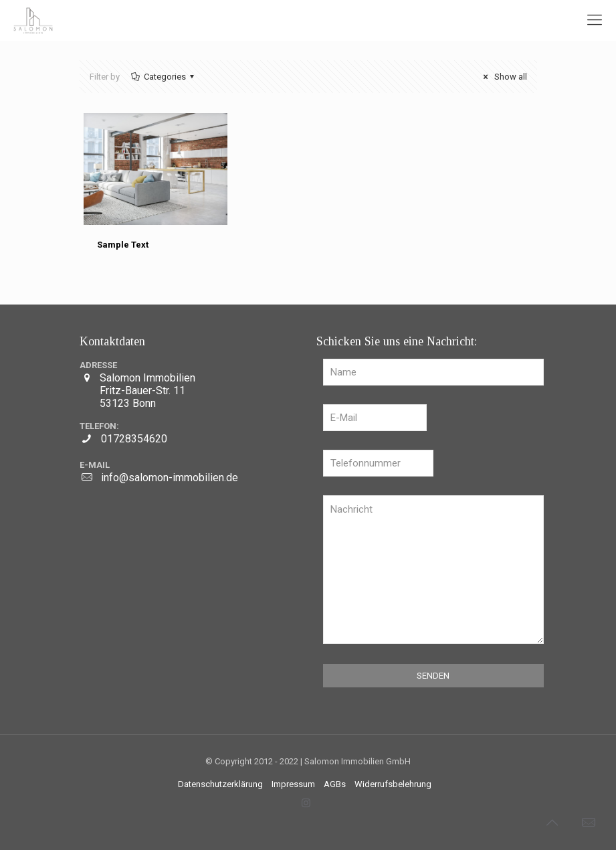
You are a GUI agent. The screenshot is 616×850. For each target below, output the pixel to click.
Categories (164, 77)
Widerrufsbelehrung (393, 784)
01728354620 (134, 439)
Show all (503, 77)
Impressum (293, 784)
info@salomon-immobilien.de (170, 478)
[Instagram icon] (306, 803)
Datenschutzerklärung (220, 784)
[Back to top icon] (552, 823)
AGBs (335, 784)
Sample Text (123, 245)
